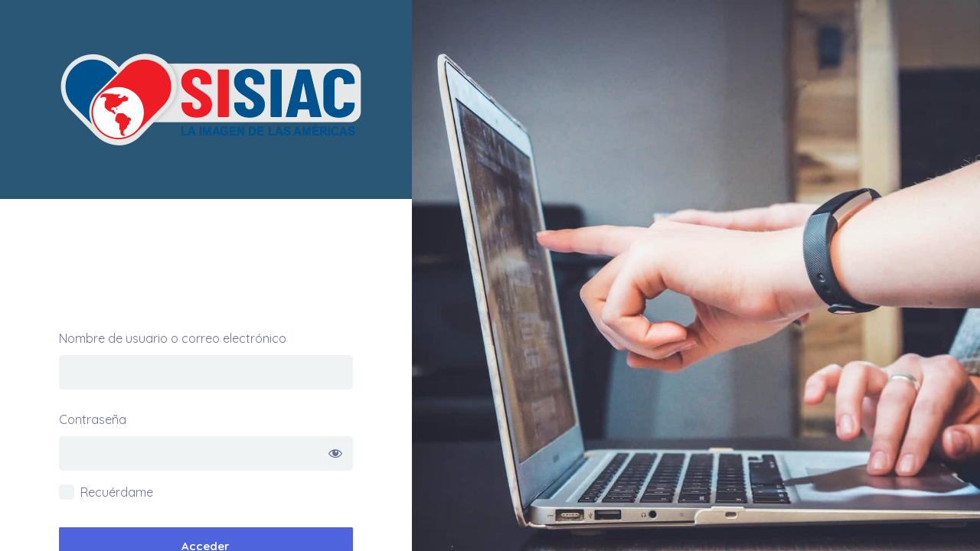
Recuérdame (117, 492)
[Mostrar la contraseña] (336, 453)
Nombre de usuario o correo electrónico (173, 338)
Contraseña (93, 419)
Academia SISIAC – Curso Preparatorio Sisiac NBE (206, 99)
